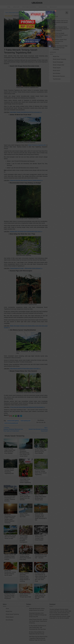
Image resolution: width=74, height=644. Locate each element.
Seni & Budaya (53, 7)
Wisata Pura (16, 7)
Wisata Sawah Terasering (29, 7)
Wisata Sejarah (43, 7)
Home (9, 7)
